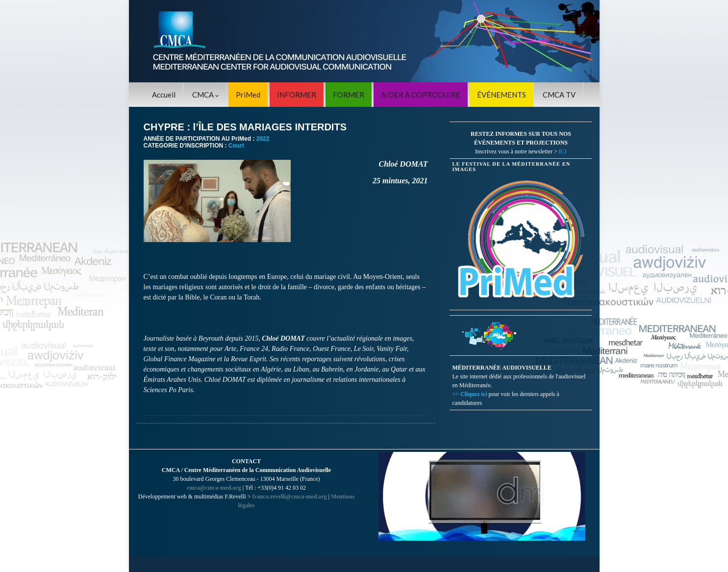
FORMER (349, 95)
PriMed (248, 95)
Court (236, 146)
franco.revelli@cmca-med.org (290, 497)
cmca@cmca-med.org (214, 488)
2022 (263, 139)
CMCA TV (559, 95)
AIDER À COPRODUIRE (421, 95)
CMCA (206, 95)
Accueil (164, 95)
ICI (563, 151)
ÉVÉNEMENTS (502, 95)
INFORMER (297, 95)
